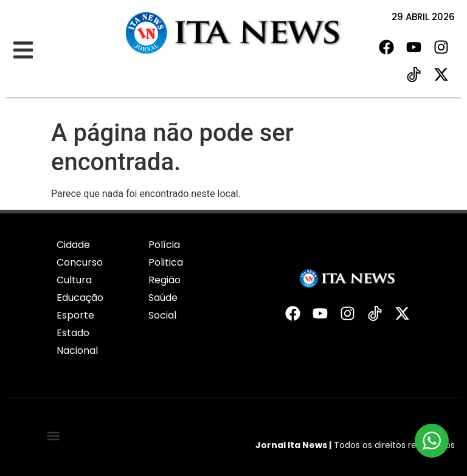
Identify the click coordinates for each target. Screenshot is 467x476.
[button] (23, 50)
